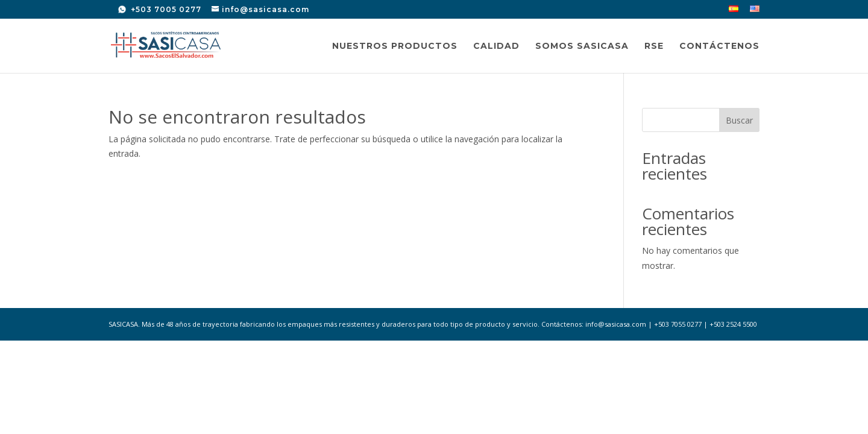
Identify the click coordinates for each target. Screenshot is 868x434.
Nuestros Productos (395, 46)
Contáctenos (719, 46)
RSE (654, 46)
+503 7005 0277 (165, 9)
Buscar (739, 120)
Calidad (496, 46)
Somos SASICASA (582, 46)
